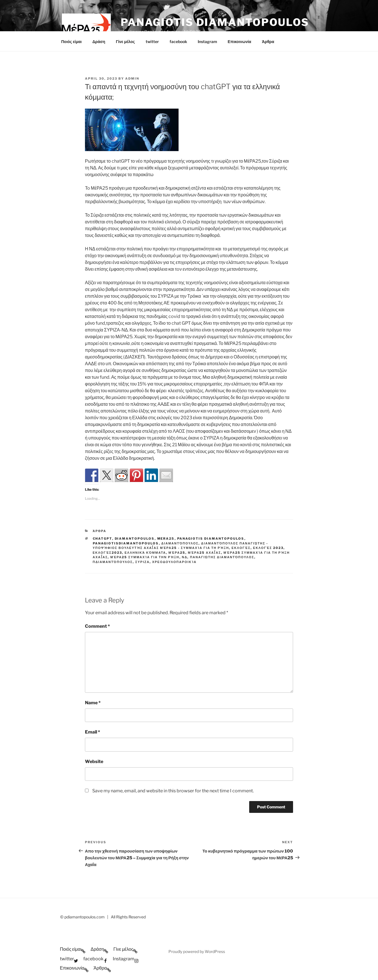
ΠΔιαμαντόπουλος (113, 562)
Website (94, 762)
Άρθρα (268, 42)
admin (132, 79)
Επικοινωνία (240, 42)
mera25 (166, 539)
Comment (97, 626)
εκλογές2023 (107, 553)
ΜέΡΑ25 (177, 553)
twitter (152, 42)
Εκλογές (241, 548)
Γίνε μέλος (125, 42)
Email (93, 732)
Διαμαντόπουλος (180, 543)
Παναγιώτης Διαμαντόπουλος (222, 557)
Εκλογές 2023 (268, 548)
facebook (178, 42)
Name (93, 703)
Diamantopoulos (135, 539)
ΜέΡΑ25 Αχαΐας (204, 553)
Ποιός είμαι (72, 42)
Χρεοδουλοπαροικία (174, 562)
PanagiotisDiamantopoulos (126, 543)
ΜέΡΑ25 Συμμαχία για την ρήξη (145, 557)
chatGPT (103, 539)
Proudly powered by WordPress (197, 951)
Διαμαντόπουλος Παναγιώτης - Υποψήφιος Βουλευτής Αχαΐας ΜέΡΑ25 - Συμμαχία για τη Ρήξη (181, 546)
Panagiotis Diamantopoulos (215, 22)
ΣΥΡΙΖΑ (142, 562)
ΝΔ (185, 557)
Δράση (99, 42)
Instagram (207, 42)
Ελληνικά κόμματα (145, 553)
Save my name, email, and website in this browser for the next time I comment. (173, 791)
